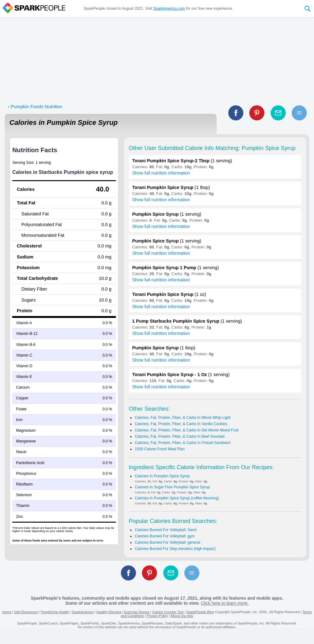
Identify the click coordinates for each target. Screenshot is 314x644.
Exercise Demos (137, 612)
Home (7, 612)
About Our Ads (182, 616)
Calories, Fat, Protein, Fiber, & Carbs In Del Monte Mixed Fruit (187, 430)
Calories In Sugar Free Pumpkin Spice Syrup (172, 487)
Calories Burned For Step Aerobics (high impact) (175, 549)
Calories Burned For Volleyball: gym (165, 536)
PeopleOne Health (55, 612)
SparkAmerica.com (169, 8)
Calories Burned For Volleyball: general (167, 542)
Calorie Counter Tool (168, 612)
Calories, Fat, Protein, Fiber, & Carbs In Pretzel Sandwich (183, 443)
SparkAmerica (82, 612)
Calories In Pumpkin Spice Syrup (162, 476)
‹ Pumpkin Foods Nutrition (35, 106)
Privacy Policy (157, 616)
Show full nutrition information (161, 173)
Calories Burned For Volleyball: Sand (165, 530)
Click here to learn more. (225, 603)
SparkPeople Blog (200, 612)
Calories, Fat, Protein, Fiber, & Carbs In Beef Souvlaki (180, 436)
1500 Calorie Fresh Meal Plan (160, 449)
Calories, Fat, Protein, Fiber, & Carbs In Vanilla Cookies (181, 424)
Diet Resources (26, 612)
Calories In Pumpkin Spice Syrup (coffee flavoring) (177, 498)
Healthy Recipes (109, 612)
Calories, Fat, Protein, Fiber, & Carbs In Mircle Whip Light (183, 418)
